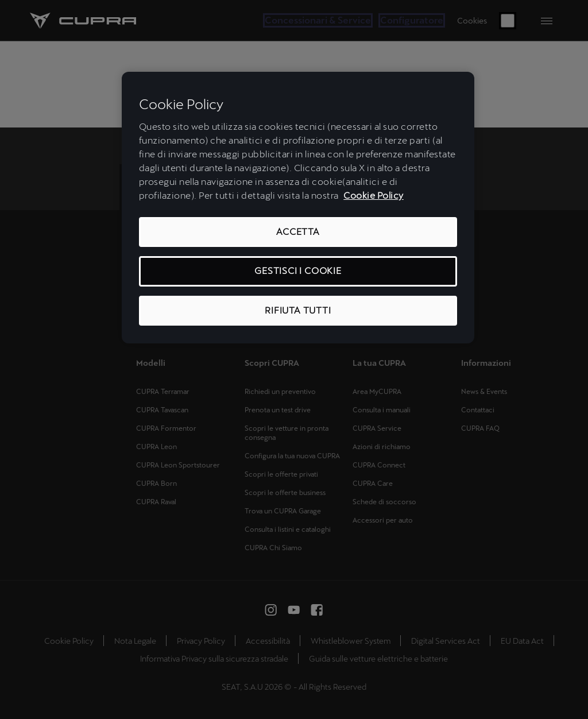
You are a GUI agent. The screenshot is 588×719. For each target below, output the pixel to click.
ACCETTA (298, 232)
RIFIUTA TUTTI (298, 310)
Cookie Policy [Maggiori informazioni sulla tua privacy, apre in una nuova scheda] (374, 196)
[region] (298, 208)
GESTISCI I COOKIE (298, 271)
